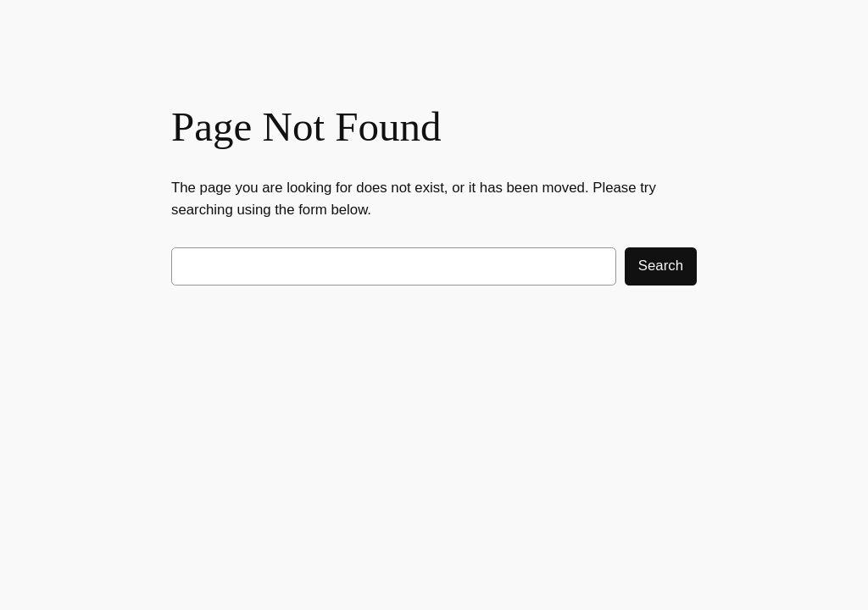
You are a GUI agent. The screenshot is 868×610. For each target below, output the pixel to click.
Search (661, 266)
